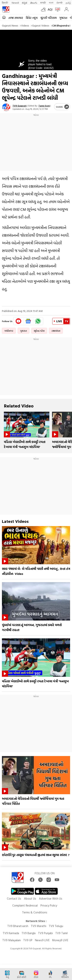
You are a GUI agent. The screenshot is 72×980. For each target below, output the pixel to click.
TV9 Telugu (56, 926)
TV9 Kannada (11, 933)
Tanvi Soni (44, 106)
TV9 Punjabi (45, 933)
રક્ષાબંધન (56, 331)
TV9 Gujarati (19, 106)
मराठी (43, 3)
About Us (30, 899)
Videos (25, 25)
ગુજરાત (63, 18)
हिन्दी (5, 3)
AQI (50, 9)
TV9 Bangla (29, 933)
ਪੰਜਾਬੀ (60, 3)
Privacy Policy (49, 905)
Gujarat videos (41, 25)
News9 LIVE (42, 940)
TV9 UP (28, 940)
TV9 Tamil (61, 933)
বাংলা (51, 3)
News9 (15, 3)
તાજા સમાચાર (16, 18)
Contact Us (14, 899)
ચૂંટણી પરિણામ (48, 18)
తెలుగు (34, 3)
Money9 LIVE (60, 940)
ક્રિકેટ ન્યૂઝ (32, 18)
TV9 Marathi (38, 926)
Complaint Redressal (25, 905)
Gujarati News (10, 25)
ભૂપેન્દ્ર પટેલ (39, 331)
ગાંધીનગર (9, 331)
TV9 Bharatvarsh (18, 926)
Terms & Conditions (35, 912)
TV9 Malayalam (12, 940)
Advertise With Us (51, 899)
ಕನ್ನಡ (24, 3)
